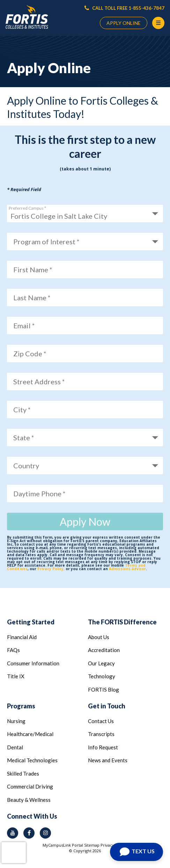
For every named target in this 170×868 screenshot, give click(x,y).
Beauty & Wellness (29, 800)
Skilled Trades (23, 773)
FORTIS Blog (104, 689)
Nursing (16, 721)
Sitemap (92, 845)
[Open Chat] (136, 852)
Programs (21, 706)
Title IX (16, 676)
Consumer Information (33, 663)
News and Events (108, 760)
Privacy (107, 845)
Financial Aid (22, 637)
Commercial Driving (30, 786)
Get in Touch (107, 706)
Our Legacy (101, 663)
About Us (99, 637)
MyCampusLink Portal (63, 845)
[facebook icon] (29, 833)
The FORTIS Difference (122, 622)
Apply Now (85, 521)
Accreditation (104, 650)
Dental (15, 747)
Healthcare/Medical (30, 734)
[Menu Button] (158, 23)
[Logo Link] (27, 17)
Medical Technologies (32, 760)
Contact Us (101, 721)
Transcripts (101, 734)
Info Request (103, 747)
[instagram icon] (45, 833)
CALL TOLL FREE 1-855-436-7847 (124, 8)
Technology (102, 676)
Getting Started (31, 622)
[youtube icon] (13, 833)
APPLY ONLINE (124, 23)
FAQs (13, 650)
